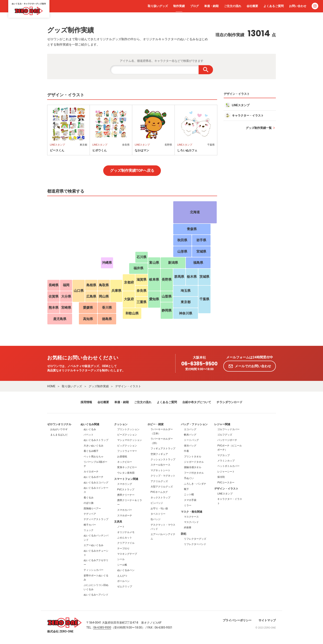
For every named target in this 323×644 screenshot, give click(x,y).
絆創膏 (188, 527)
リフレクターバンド (195, 544)
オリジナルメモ (126, 532)
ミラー (188, 505)
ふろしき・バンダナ (195, 484)
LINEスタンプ (225, 494)
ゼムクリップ (125, 586)
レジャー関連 (222, 424)
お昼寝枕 (122, 457)
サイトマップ (267, 620)
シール (121, 559)
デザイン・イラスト (128, 386)
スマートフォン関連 (126, 479)
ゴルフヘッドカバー (228, 429)
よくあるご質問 (274, 6)
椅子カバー (90, 525)
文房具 (118, 522)
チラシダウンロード (229, 402)
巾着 (186, 451)
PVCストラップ (126, 490)
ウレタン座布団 (126, 473)
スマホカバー (125, 510)
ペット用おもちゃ (94, 457)
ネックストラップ (160, 498)
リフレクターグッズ (195, 539)
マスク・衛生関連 (192, 512)
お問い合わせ (298, 6)
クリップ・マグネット (163, 476)
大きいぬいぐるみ (94, 446)
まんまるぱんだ (59, 435)
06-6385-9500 (199, 364)
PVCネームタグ (159, 492)
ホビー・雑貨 (156, 424)
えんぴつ (122, 576)
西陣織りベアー (92, 509)
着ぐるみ (89, 498)
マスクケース (191, 517)
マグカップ (224, 455)
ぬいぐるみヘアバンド (96, 595)
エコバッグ (190, 429)
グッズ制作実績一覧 (259, 128)
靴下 (186, 489)
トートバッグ (191, 440)
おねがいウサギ (59, 429)
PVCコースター (226, 483)
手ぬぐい (189, 478)
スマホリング (125, 484)
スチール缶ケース (160, 465)
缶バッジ (156, 519)
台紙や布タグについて (197, 402)
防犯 (184, 534)
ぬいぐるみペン (126, 570)
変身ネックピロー (127, 467)
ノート (121, 527)
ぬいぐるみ (90, 429)
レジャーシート (226, 472)
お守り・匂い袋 (159, 509)
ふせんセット (125, 538)
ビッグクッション (127, 446)
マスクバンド (191, 522)
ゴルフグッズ (225, 435)
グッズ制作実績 (99, 386)
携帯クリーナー (126, 495)
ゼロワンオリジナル (59, 424)
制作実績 (179, 6)
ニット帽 (189, 494)
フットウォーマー (127, 451)
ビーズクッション (127, 435)
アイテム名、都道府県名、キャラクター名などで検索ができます (161, 61)
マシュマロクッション (130, 440)
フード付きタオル (194, 473)
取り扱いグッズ (158, 6)
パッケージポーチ (227, 440)
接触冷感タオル (193, 467)
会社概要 (252, 6)
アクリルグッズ (159, 481)
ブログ (194, 6)
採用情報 (86, 402)
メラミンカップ (226, 461)
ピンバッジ (157, 503)
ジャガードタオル (194, 462)
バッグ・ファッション (194, 424)
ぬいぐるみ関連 (90, 424)
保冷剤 (221, 477)
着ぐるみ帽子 (91, 451)
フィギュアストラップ (163, 449)
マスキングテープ (127, 554)
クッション (121, 424)
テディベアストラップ (96, 519)
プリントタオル (193, 457)
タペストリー (158, 514)
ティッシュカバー (94, 570)
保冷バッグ (190, 446)
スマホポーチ (125, 516)
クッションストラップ (163, 459)
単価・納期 (211, 6)
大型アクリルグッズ (162, 487)
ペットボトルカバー (228, 466)
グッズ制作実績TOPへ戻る (132, 170)
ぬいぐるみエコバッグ (96, 483)
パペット (89, 435)
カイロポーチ (91, 472)
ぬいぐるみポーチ (94, 477)
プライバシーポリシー (237, 620)
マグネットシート (160, 470)
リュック (89, 530)
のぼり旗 (89, 503)
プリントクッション (128, 429)
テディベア (90, 514)
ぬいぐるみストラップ (96, 440)
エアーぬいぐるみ (94, 545)
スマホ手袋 (190, 500)
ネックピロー (125, 462)
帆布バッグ (190, 435)
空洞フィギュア (159, 454)
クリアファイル (126, 543)
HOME (51, 386)
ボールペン (123, 581)
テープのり (123, 549)
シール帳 (122, 565)
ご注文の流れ (233, 6)
